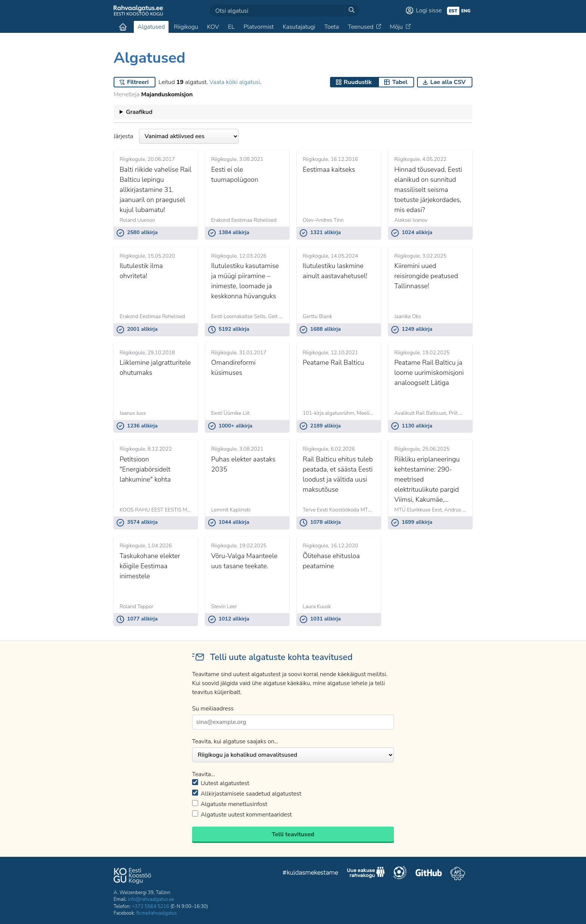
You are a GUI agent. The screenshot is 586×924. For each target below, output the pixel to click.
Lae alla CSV (448, 82)
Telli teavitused (293, 834)
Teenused (361, 27)
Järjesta (176, 136)
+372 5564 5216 (151, 906)
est (453, 11)
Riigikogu (186, 27)
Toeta (332, 27)
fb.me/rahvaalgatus (156, 913)
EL (231, 27)
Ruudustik (358, 82)
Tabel (400, 82)
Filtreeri (138, 82)
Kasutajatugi (299, 27)
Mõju (396, 27)
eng (466, 11)
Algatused (151, 27)
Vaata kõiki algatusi (235, 82)
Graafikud (139, 112)
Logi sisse (429, 10)
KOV (213, 27)
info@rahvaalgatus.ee (151, 899)
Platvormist (259, 27)
